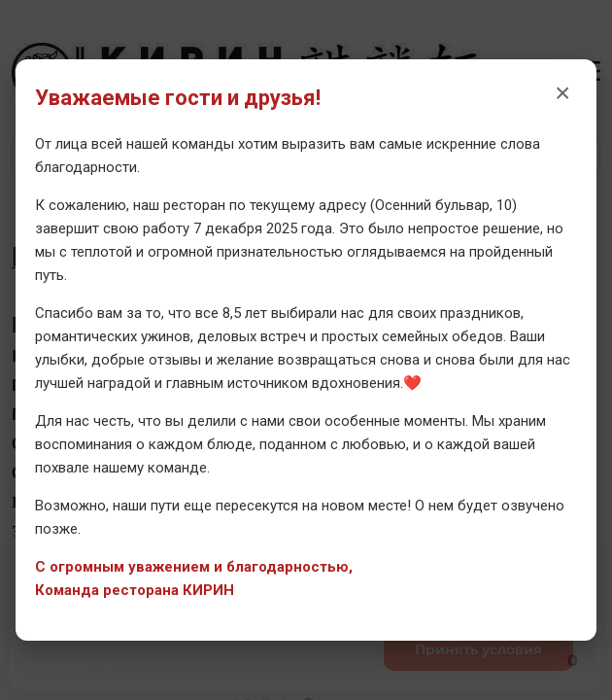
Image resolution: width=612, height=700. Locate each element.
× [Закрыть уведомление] (562, 93)
